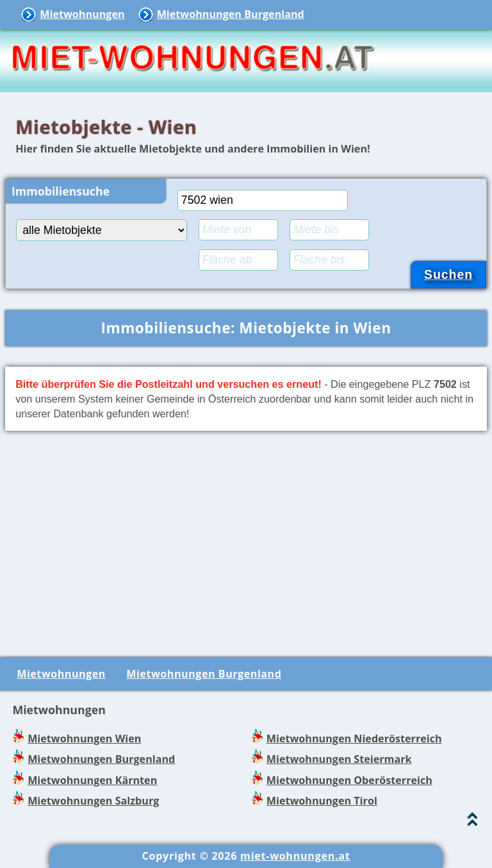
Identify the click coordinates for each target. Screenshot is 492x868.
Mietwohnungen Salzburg (93, 801)
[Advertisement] (246, 542)
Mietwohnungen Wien (84, 739)
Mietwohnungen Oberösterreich (349, 780)
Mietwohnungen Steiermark (339, 759)
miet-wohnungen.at (295, 856)
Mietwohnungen (82, 14)
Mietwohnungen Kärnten (92, 780)
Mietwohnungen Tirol (322, 801)
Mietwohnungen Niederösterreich (354, 739)
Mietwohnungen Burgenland (231, 14)
